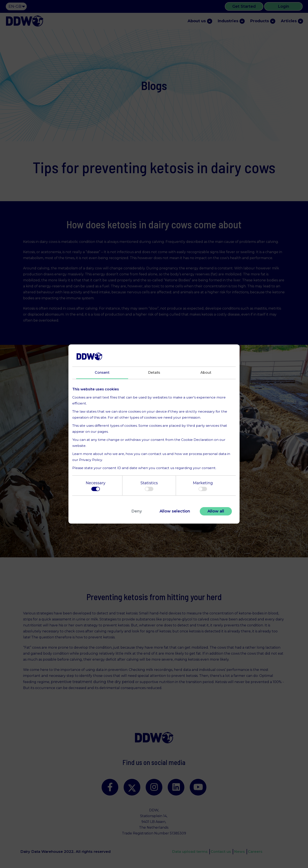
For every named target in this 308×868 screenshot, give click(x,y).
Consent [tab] (102, 373)
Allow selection (175, 511)
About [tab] (206, 373)
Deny (137, 511)
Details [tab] (154, 373)
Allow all (216, 511)
